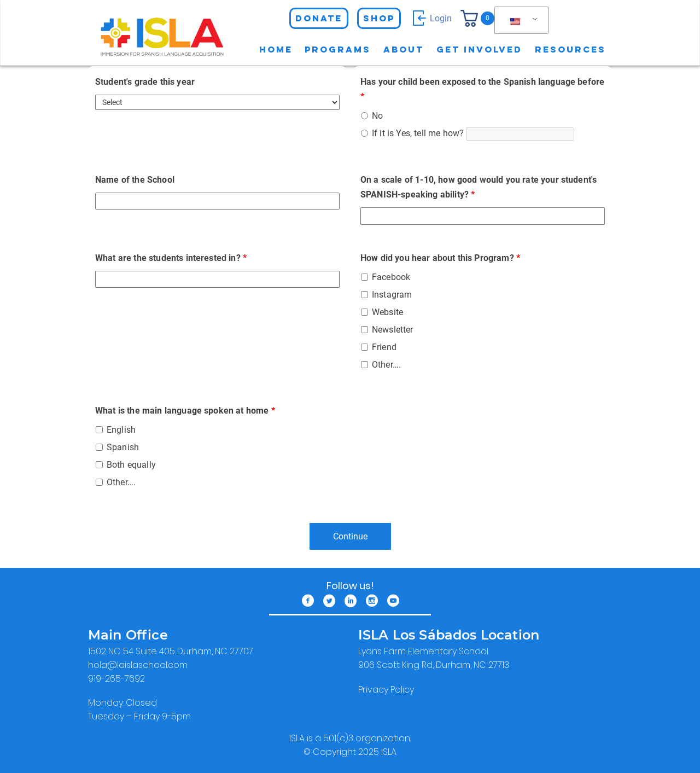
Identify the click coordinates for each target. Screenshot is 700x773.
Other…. (386, 365)
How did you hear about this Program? (440, 258)
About (404, 49)
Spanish (123, 447)
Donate (319, 18)
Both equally (131, 465)
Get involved (479, 49)
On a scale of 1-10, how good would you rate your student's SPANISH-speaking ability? (479, 187)
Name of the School (135, 180)
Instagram (392, 295)
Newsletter (393, 330)
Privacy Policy (386, 690)
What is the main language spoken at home (185, 411)
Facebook (391, 277)
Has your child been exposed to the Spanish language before (482, 89)
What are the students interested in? (171, 258)
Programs (338, 49)
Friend (384, 347)
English (121, 430)
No (377, 116)
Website (387, 312)
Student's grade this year (145, 82)
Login (431, 18)
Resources (570, 49)
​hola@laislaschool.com (138, 665)
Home (276, 49)
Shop (379, 18)
